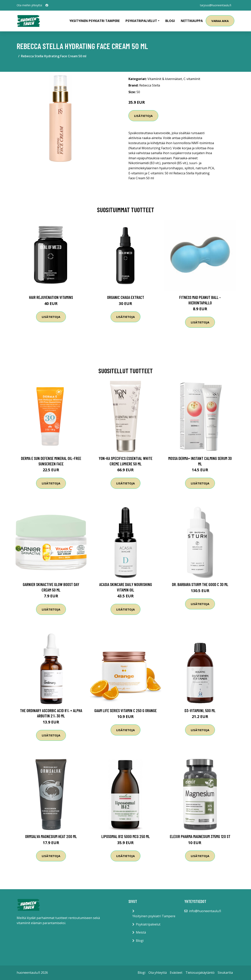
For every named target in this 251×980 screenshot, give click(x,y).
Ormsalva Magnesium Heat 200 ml (51, 836)
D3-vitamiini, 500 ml (200, 710)
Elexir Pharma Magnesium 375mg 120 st (200, 836)
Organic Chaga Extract (126, 297)
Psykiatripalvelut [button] (141, 21)
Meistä (141, 932)
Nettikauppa (192, 21)
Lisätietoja (143, 116)
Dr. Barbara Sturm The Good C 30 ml (200, 584)
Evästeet (176, 973)
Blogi (170, 21)
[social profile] (47, 5)
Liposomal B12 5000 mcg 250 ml (126, 836)
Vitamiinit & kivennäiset (165, 79)
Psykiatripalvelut (148, 924)
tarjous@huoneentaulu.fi (216, 5)
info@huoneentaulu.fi (205, 911)
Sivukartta (225, 973)
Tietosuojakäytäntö (200, 973)
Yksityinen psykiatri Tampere (95, 21)
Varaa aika (220, 21)
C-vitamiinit (192, 79)
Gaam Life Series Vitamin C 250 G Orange (125, 710)
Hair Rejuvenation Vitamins (51, 297)
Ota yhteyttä (158, 973)
